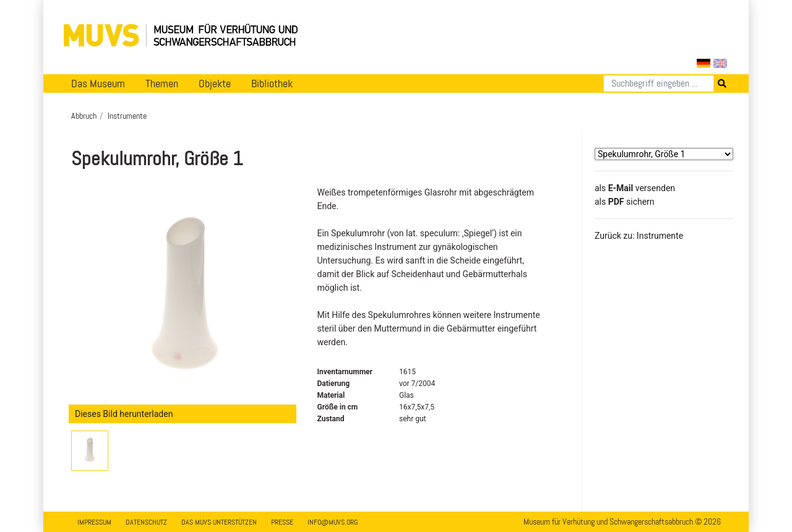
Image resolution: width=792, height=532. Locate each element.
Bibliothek (272, 84)
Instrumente (127, 116)
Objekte (215, 84)
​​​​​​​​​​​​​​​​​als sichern (625, 202)
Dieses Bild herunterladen (124, 414)
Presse (282, 522)
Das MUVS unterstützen (219, 522)
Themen (162, 84)
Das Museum (98, 84)
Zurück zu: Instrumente (639, 236)
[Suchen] (659, 84)
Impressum (94, 522)
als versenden (635, 188)
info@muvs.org (333, 522)
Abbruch (84, 116)
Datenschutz (146, 522)
